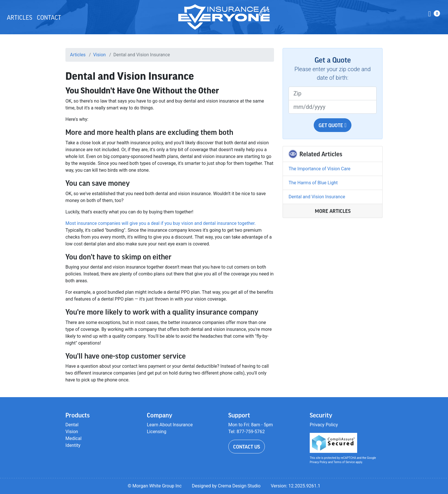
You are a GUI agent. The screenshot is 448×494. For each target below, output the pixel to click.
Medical (73, 438)
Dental (72, 425)
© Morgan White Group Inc (155, 486)
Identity (73, 445)
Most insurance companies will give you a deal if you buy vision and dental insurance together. (161, 223)
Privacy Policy (324, 425)
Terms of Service (344, 462)
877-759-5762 (251, 432)
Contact (49, 17)
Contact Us (247, 447)
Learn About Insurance (170, 425)
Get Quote (332, 125)
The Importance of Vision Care (319, 169)
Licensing (157, 432)
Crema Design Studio (239, 486)
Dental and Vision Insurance (317, 197)
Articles (20, 17)
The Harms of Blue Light (313, 183)
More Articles (333, 211)
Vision (99, 55)
